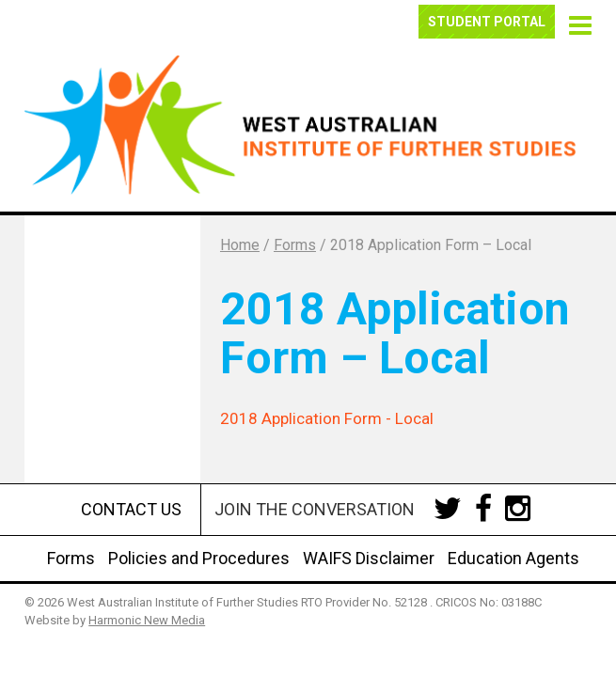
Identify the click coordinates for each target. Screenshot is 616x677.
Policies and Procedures (199, 558)
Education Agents (513, 558)
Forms (71, 558)
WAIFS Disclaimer (369, 558)
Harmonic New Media (147, 620)
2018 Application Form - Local (327, 418)
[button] (577, 23)
